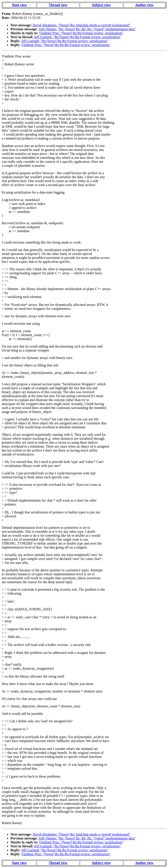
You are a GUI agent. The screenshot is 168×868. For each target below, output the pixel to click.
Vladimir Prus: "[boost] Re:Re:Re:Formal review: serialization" (66, 45)
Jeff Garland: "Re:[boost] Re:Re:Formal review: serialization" (78, 37)
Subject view (101, 5)
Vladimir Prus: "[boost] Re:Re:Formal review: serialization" (81, 33)
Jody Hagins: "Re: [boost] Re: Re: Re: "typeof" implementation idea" (87, 29)
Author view (144, 5)
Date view (20, 5)
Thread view (58, 5)
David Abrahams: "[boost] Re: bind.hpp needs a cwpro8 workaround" (81, 25)
